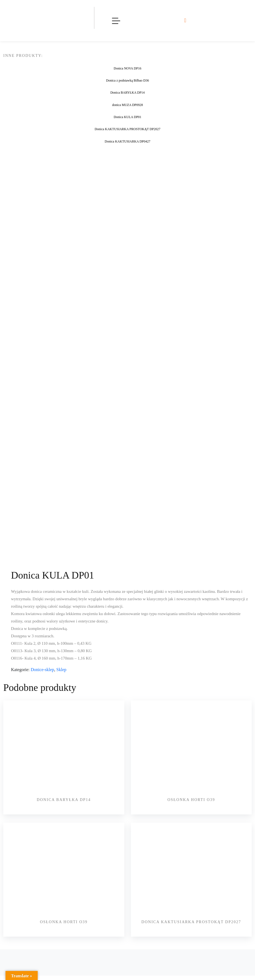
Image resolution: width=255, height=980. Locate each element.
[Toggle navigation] (116, 21)
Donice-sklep (42, 670)
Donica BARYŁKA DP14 (64, 800)
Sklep (61, 670)
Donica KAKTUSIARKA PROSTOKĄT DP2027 (191, 922)
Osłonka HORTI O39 (191, 800)
